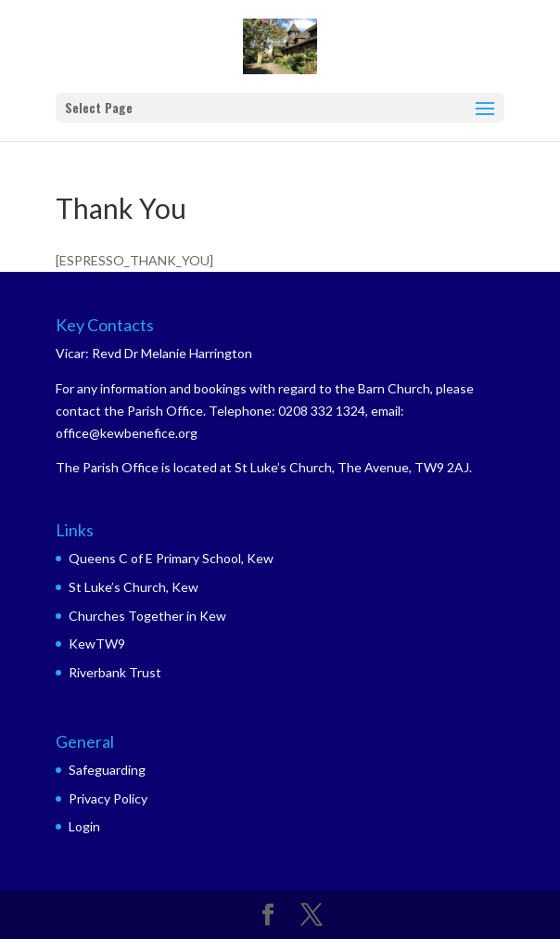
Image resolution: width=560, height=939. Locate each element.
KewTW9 (97, 643)
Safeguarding (107, 770)
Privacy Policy (108, 798)
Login (84, 826)
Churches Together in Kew (147, 616)
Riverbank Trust (115, 672)
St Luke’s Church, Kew (134, 587)
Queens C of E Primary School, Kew (171, 558)
